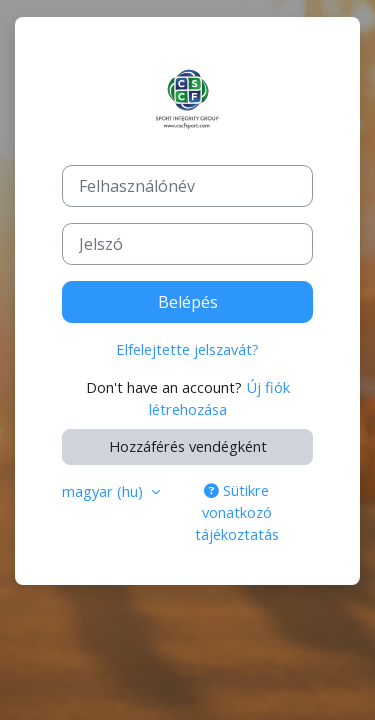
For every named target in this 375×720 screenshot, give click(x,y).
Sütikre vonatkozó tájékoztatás (237, 512)
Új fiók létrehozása (219, 398)
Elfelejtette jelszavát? (187, 349)
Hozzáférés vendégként (188, 446)
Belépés (188, 302)
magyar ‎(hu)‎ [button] (104, 491)
